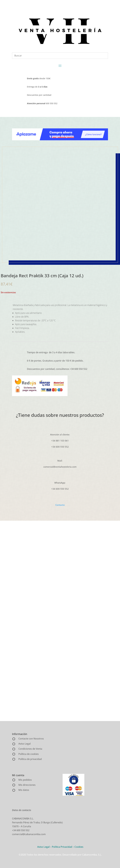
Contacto (60, 505)
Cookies (79, 847)
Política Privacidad (62, 847)
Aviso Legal (43, 847)
